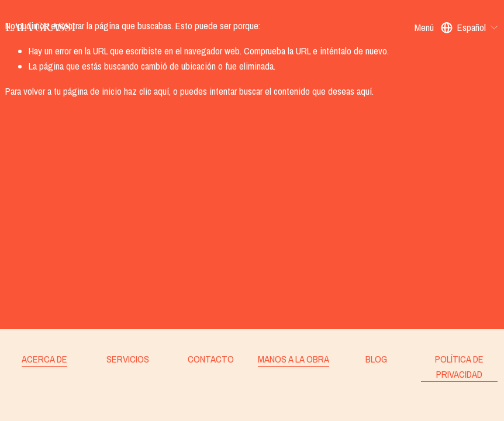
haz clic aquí (146, 91)
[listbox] (470, 28)
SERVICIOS (128, 359)
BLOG (376, 359)
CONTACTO (211, 359)
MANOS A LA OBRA (294, 359)
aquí (364, 91)
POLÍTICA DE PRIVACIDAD (459, 367)
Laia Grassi (40, 27)
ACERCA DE (44, 359)
